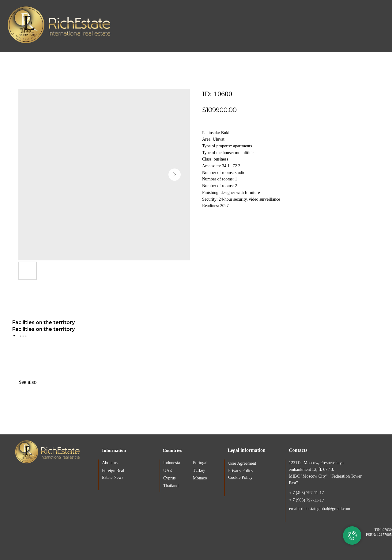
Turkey (199, 470)
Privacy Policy (241, 471)
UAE (168, 471)
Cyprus (169, 478)
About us (110, 463)
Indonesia (171, 463)
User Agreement (242, 463)
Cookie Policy (240, 477)
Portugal (200, 463)
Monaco (200, 478)
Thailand (171, 486)
